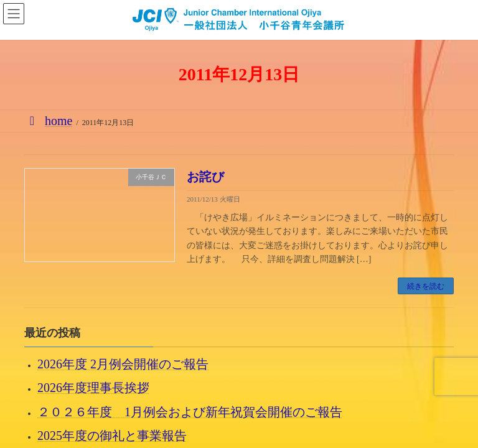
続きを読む (426, 286)
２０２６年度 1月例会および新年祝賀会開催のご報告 (190, 412)
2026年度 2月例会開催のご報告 (123, 365)
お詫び (205, 177)
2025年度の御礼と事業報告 (112, 436)
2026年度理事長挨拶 (93, 388)
